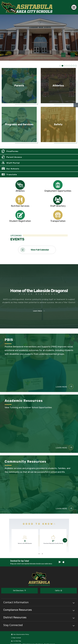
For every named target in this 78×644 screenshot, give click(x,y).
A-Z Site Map (16, 641)
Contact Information (16, 602)
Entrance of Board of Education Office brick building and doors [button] (60, 66)
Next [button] (73, 55)
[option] (39, 38)
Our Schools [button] (13, 169)
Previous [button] (63, 55)
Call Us (59, 591)
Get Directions (19, 591)
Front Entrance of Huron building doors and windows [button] (74, 66)
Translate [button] (12, 175)
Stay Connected (13, 625)
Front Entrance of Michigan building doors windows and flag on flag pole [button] (76, 66)
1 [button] (36, 554)
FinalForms (12, 151)
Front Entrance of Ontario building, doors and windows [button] (71, 66)
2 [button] (39, 554)
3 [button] (42, 554)
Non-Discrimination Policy (20, 634)
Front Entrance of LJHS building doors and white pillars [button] (65, 66)
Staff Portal (13, 163)
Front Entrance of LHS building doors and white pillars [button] (62, 66)
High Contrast (17, 638)
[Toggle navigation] (74, 7)
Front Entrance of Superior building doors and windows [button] (69, 66)
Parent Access (14, 157)
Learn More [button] (39, 311)
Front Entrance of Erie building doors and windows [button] (67, 66)
